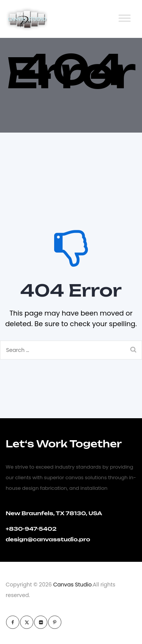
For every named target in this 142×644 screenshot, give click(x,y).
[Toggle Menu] (125, 18)
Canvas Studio (72, 585)
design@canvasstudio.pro (48, 539)
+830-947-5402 (31, 529)
